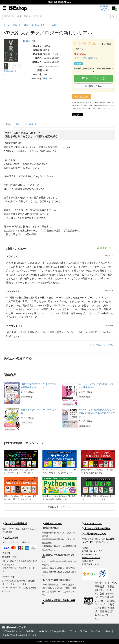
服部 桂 (27, 41)
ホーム (7, 25)
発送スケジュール (52, 524)
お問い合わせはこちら (94, 534)
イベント (33, 635)
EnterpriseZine (59, 631)
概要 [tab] (8, 124)
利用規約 (85, 548)
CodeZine (30, 631)
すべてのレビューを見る (101, 345)
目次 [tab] (18, 124)
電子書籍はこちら (93, 86)
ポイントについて (92, 524)
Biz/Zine (84, 631)
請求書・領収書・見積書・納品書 (59, 602)
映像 (45, 78)
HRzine (107, 631)
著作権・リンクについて (91, 558)
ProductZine (9, 635)
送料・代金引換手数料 (15, 524)
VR (50, 78)
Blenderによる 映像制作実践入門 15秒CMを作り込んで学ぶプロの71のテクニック (97, 413)
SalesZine (96, 631)
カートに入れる (93, 78)
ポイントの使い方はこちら (86, 58)
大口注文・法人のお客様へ (96, 528)
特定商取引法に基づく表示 (92, 551)
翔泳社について (88, 561)
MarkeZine (44, 631)
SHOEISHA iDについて (90, 564)
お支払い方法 (10, 538)
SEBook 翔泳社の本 (13, 631)
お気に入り (81, 97)
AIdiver (22, 635)
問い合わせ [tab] (31, 124)
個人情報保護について (90, 554)
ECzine (73, 631)
